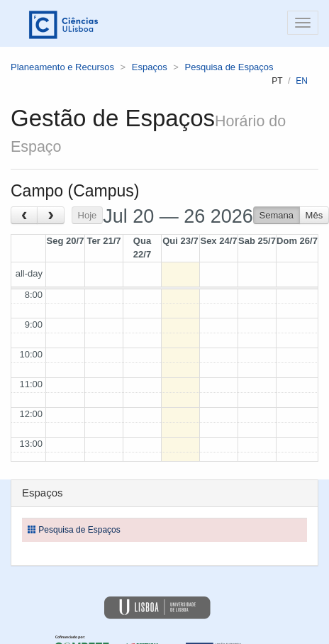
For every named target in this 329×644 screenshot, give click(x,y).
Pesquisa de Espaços (229, 67)
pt (277, 81)
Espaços (150, 67)
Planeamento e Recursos (62, 67)
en (302, 81)
